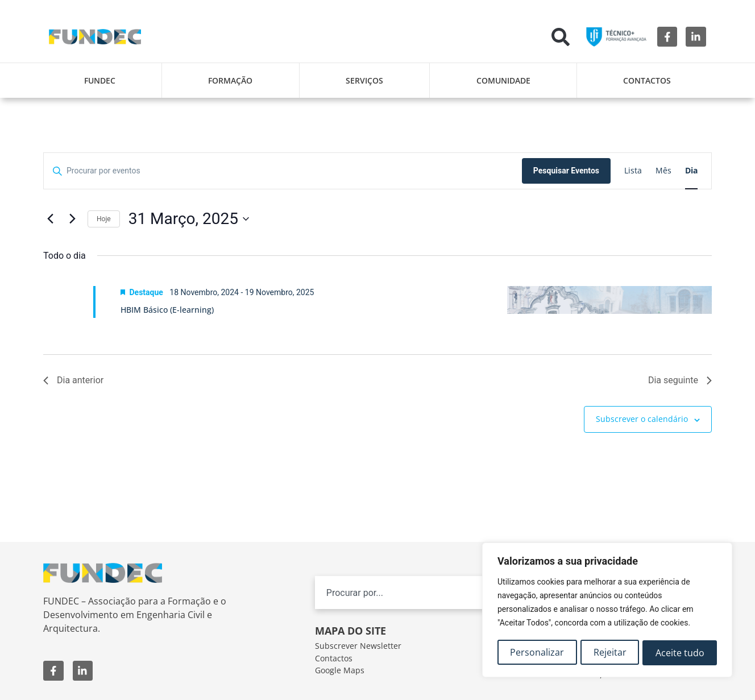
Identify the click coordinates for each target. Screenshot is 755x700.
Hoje (104, 219)
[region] (607, 611)
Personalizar (537, 653)
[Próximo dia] (72, 219)
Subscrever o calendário (642, 419)
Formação (230, 80)
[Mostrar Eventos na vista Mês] (663, 171)
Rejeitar (610, 653)
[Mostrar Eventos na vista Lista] (633, 171)
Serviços (364, 80)
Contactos (647, 80)
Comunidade (503, 80)
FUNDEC (100, 80)
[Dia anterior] (50, 219)
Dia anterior (73, 380)
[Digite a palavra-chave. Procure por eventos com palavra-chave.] (283, 171)
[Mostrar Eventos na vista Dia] (691, 171)
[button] (561, 37)
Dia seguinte (680, 380)
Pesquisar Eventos (566, 171)
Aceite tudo (680, 653)
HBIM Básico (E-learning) (167, 310)
